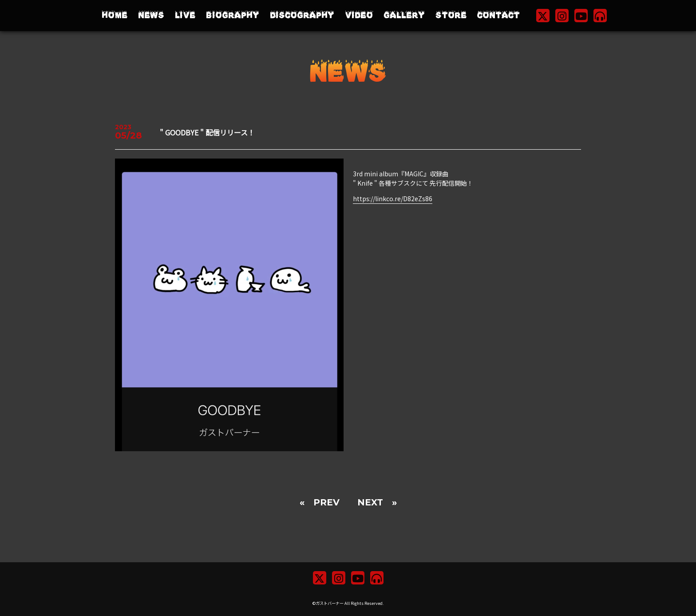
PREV (326, 502)
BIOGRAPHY (233, 15)
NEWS (151, 15)
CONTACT (498, 15)
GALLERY (404, 15)
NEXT (370, 502)
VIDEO (359, 15)
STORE (451, 15)
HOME (115, 15)
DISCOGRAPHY (302, 15)
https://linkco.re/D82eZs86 (393, 199)
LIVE (185, 15)
